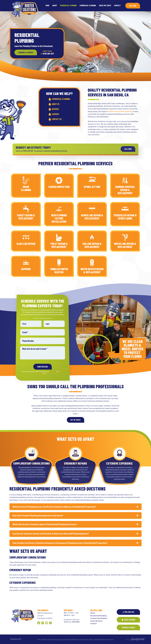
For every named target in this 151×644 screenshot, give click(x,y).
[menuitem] (47, 6)
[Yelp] (50, 623)
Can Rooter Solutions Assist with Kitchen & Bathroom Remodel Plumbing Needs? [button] (51, 534)
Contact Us (57, 119)
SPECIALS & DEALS (128, 627)
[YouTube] (47, 623)
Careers (55, 114)
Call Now (133, 6)
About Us (56, 104)
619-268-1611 (128, 612)
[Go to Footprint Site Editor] (135, 639)
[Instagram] (43, 623)
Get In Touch (75, 420)
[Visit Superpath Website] (16, 640)
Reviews (55, 109)
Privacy (111, 639)
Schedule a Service (26, 52)
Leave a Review (128, 620)
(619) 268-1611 (47, 52)
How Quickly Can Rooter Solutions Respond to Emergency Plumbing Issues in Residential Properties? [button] (60, 543)
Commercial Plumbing (61, 99)
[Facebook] (39, 623)
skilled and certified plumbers (120, 111)
